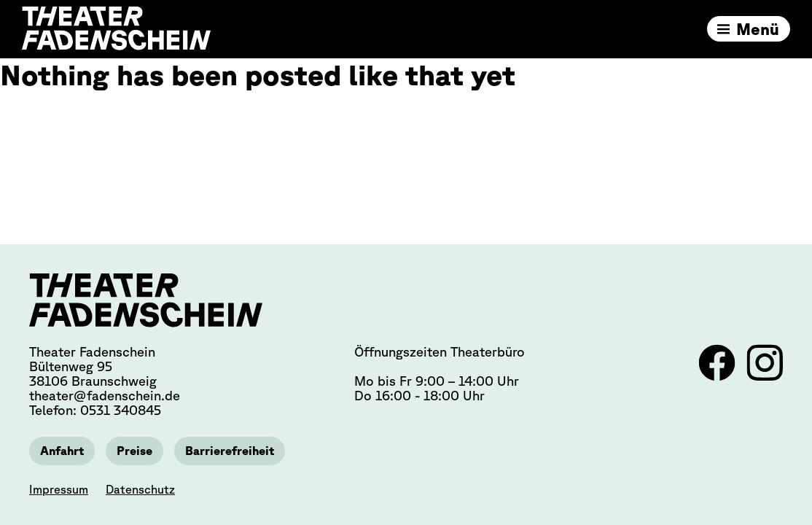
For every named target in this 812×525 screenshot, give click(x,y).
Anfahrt (62, 451)
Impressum (59, 489)
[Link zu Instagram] (765, 376)
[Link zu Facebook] (719, 376)
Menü (758, 29)
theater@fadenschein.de (105, 395)
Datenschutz (140, 489)
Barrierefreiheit (230, 451)
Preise (134, 451)
